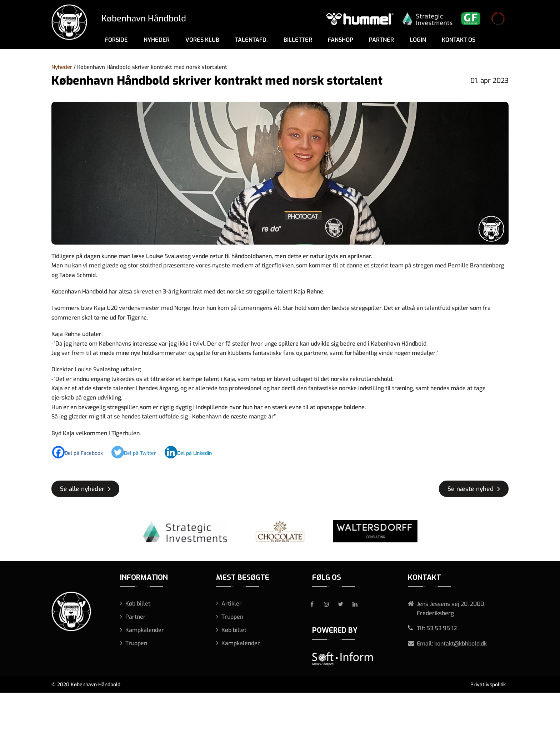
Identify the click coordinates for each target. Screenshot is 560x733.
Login (418, 40)
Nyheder (157, 40)
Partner (381, 40)
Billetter (298, 40)
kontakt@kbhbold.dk (461, 644)
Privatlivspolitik (488, 685)
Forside (116, 40)
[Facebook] (81, 452)
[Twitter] (137, 452)
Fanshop (341, 40)
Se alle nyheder (82, 489)
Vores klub (202, 40)
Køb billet (138, 604)
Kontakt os (459, 40)
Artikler (232, 604)
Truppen (136, 643)
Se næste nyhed (471, 489)
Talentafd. (251, 40)
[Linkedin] (192, 452)
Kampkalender (145, 630)
